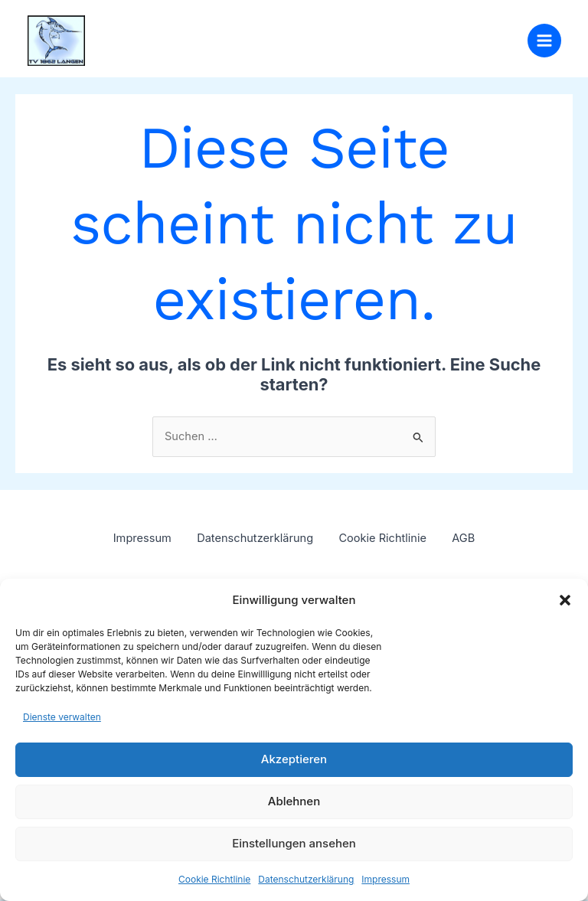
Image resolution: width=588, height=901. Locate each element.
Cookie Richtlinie (214, 879)
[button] (565, 600)
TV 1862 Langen (193, 34)
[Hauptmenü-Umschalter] (544, 42)
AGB (471, 542)
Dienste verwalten (62, 717)
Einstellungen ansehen (294, 843)
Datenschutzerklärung (306, 879)
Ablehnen (294, 801)
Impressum (385, 879)
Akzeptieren (294, 759)
